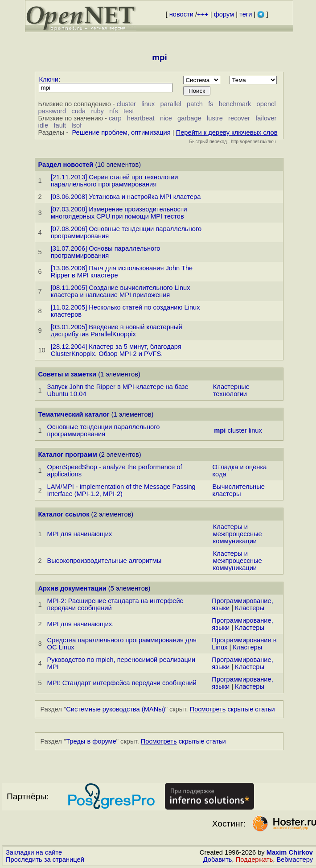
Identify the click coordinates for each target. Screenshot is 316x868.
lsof (76, 125)
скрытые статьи (232, 709)
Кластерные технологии (231, 390)
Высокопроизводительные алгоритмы (105, 561)
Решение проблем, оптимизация (121, 132)
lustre (215, 118)
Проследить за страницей (45, 860)
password (52, 111)
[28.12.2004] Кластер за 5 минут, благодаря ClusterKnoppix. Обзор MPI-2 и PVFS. (116, 350)
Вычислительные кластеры (239, 490)
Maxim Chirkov (290, 852)
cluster (126, 104)
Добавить (218, 860)
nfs (114, 111)
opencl (266, 104)
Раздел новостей (66, 165)
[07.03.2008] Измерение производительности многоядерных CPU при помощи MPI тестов (119, 213)
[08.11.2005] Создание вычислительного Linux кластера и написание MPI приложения (121, 291)
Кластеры (250, 608)
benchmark (235, 104)
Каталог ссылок (64, 514)
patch (195, 104)
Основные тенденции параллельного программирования (104, 430)
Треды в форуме (91, 741)
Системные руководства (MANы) (116, 709)
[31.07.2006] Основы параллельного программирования (106, 252)
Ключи (49, 79)
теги (246, 14)
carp (115, 118)
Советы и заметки (67, 374)
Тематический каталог (74, 414)
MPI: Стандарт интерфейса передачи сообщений (122, 683)
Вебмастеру (295, 860)
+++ (203, 14)
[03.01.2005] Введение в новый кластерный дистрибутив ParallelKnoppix (117, 331)
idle (43, 125)
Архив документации (72, 588)
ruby (97, 111)
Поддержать (254, 860)
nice (166, 118)
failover (266, 118)
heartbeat (141, 118)
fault (60, 125)
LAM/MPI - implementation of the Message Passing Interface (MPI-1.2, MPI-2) (121, 490)
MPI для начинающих (80, 534)
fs (211, 104)
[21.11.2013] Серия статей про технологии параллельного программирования (115, 181)
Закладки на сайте (34, 852)
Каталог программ (68, 455)
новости (181, 14)
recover (239, 118)
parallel (171, 104)
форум (224, 14)
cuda (78, 111)
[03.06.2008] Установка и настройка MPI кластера (126, 197)
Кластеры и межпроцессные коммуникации (238, 534)
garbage (189, 118)
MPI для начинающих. (81, 624)
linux (148, 104)
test (129, 111)
